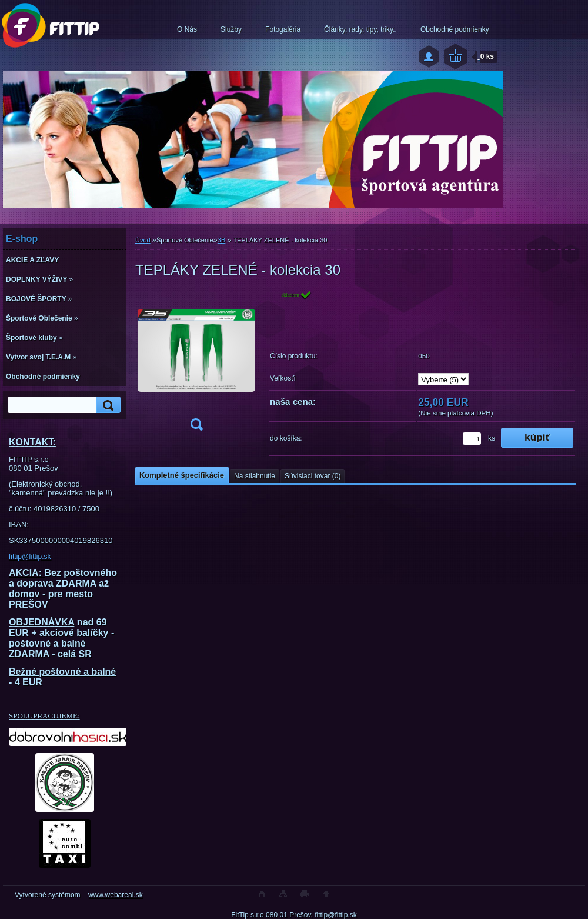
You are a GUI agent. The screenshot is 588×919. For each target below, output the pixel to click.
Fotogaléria (283, 29)
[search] (106, 405)
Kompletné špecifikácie (182, 475)
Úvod (143, 240)
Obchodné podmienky (455, 29)
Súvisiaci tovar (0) (313, 476)
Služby (231, 29)
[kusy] (472, 439)
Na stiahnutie (255, 476)
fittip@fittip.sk (30, 557)
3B (221, 240)
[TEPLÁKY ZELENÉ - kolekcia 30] (196, 364)
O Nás (187, 29)
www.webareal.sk (116, 895)
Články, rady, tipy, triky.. (360, 29)
